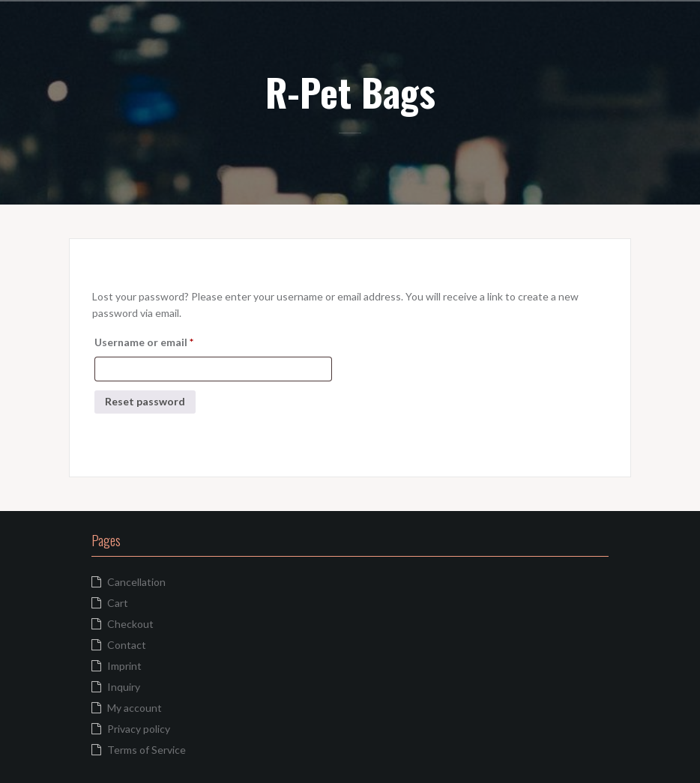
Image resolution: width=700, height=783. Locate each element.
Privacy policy (139, 729)
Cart (118, 603)
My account (135, 708)
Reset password (145, 401)
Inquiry (124, 687)
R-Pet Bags (350, 91)
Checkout (130, 624)
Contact (127, 645)
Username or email (166, 340)
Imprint (124, 666)
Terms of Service (147, 750)
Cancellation (136, 582)
